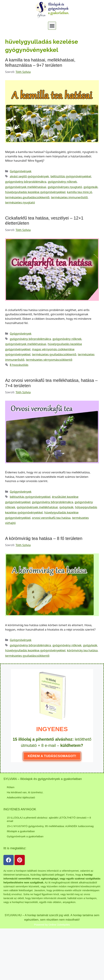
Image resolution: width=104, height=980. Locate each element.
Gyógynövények (21, 171)
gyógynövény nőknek (62, 182)
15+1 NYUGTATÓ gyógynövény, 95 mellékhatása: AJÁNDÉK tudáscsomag (50, 826)
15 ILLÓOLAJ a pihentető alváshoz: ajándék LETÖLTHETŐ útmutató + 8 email (49, 819)
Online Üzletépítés (59, 925)
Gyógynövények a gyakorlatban (25, 836)
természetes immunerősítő (69, 197)
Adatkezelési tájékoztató (21, 797)
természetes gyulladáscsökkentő (27, 197)
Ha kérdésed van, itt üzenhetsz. (25, 792)
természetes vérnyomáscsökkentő (49, 360)
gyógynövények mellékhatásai (26, 187)
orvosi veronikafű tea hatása (51, 518)
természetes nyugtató (20, 202)
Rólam (11, 787)
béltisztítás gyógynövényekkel (71, 176)
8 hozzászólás (19, 365)
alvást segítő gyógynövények (29, 176)
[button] (52, 26)
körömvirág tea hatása (82, 650)
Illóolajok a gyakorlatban (21, 831)
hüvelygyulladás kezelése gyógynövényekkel (35, 192)
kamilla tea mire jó (79, 192)
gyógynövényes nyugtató (65, 187)
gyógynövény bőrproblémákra (26, 182)
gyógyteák (91, 187)
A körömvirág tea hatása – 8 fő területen (44, 538)
